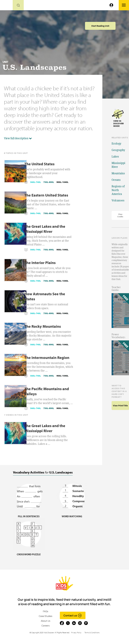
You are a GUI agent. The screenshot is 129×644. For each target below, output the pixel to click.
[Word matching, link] (72, 514)
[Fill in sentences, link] (29, 514)
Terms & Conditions (92, 633)
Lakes (115, 156)
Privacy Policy (76, 633)
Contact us (73, 615)
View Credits (120, 215)
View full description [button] (18, 138)
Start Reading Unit (100, 26)
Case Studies (46, 616)
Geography (118, 150)
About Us (46, 621)
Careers (46, 626)
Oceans (116, 180)
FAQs (46, 611)
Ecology (116, 143)
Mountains (118, 173)
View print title (120, 406)
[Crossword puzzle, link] (29, 552)
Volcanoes (118, 200)
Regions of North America (118, 190)
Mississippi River (118, 165)
